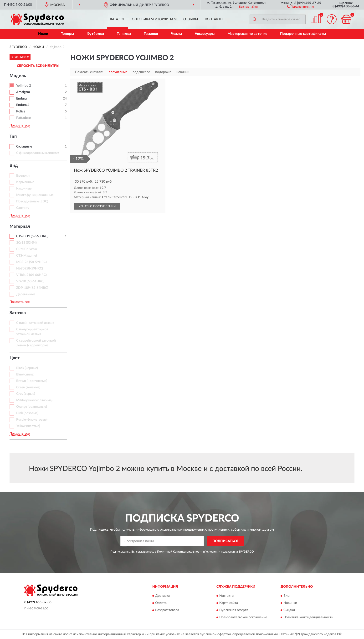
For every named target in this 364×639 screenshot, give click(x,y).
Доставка (162, 596)
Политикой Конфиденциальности (180, 552)
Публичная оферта (234, 610)
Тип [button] (13, 137)
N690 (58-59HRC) (30, 269)
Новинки (290, 603)
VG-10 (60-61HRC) (30, 281)
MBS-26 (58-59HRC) (31, 262)
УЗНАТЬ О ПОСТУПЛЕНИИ (97, 206)
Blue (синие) (25, 375)
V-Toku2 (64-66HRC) (31, 275)
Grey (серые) (26, 394)
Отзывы (191, 19)
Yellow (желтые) (28, 426)
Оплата (161, 603)
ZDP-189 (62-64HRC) (32, 288)
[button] (300, 6)
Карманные (25, 182)
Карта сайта (229, 603)
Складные (24, 147)
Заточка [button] (18, 313)
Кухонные (24, 189)
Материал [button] (20, 227)
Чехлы (176, 34)
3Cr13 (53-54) (26, 243)
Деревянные (26, 294)
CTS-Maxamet (27, 256)
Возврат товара (167, 610)
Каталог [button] (118, 19)
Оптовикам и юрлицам (154, 19)
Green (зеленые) (28, 387)
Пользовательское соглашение (243, 617)
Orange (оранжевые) (32, 407)
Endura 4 (23, 105)
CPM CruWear (27, 249)
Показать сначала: (89, 72)
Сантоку (23, 208)
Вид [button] (14, 166)
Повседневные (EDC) (32, 201)
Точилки (124, 34)
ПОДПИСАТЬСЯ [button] (225, 541)
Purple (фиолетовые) (32, 420)
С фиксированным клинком (38, 153)
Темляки (151, 34)
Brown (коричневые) (32, 381)
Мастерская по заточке (247, 34)
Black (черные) (27, 368)
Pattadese (23, 118)
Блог (287, 596)
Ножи (43, 34)
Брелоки (23, 176)
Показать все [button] (20, 126)
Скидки (289, 610)
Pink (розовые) (27, 413)
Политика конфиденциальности (308, 617)
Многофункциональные (35, 195)
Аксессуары (205, 34)
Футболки (95, 34)
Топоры (67, 34)
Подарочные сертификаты (303, 34)
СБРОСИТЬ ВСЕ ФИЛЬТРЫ (38, 66)
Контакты (214, 19)
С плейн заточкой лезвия (35, 323)
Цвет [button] (15, 358)
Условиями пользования (222, 552)
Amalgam (23, 92)
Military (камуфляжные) (34, 400)
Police (21, 111)
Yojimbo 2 (24, 86)
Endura (21, 99)
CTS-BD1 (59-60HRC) (32, 236)
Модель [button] (18, 76)
